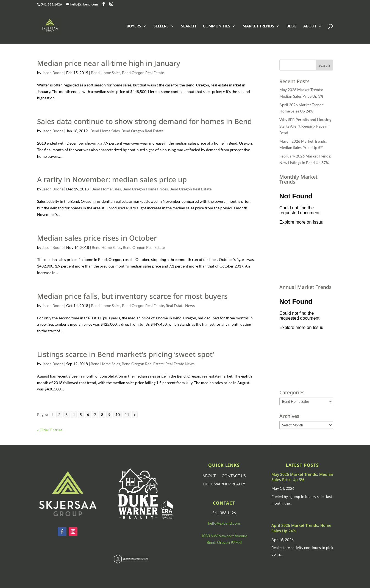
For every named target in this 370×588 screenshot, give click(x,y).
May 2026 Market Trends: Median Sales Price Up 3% (302, 477)
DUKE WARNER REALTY (224, 484)
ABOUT (310, 26)
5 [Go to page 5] (81, 414)
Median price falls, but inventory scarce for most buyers (132, 296)
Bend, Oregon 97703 (224, 542)
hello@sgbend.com (224, 523)
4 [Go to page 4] (74, 414)
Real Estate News (180, 306)
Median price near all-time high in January (109, 63)
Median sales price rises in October (97, 238)
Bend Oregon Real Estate (143, 73)
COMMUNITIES (217, 26)
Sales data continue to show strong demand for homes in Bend (144, 121)
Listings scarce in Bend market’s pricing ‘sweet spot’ (126, 354)
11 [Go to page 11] (127, 414)
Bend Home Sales (106, 73)
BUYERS (134, 26)
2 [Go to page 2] (59, 414)
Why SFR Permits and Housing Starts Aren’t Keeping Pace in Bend (305, 126)
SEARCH (189, 26)
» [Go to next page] (135, 414)
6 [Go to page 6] (88, 414)
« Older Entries (50, 430)
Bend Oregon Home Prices (145, 189)
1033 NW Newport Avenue (224, 536)
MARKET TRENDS (258, 26)
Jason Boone (53, 73)
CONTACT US (234, 476)
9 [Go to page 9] (109, 414)
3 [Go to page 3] (66, 414)
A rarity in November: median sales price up (112, 179)
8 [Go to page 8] (102, 414)
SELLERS (161, 26)
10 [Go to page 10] (118, 414)
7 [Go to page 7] (95, 414)
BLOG (291, 26)
